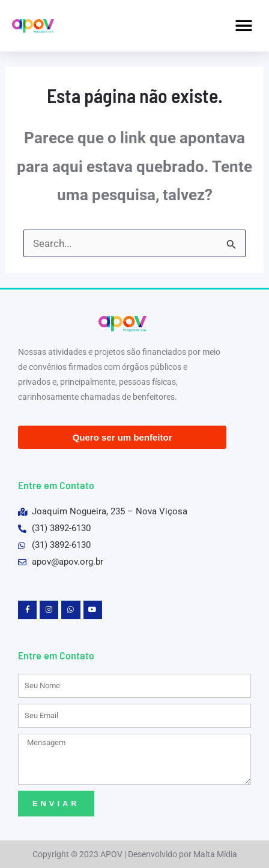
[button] (243, 25)
